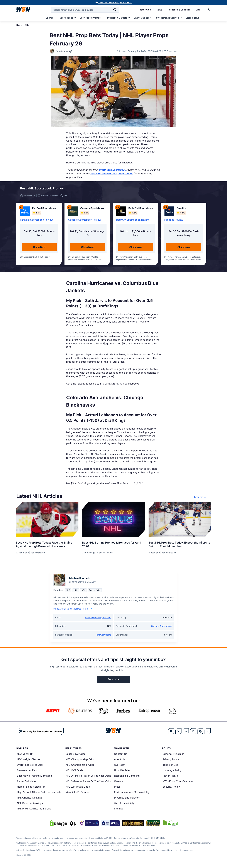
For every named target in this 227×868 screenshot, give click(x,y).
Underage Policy (172, 772)
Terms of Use (170, 767)
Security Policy (171, 788)
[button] (197, 189)
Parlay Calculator (27, 783)
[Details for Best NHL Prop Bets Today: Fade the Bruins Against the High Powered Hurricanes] (47, 521)
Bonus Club (145, 10)
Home (19, 25)
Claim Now (39, 249)
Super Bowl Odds (75, 756)
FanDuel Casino (103, 637)
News (159, 10)
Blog (198, 10)
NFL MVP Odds (74, 772)
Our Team (120, 767)
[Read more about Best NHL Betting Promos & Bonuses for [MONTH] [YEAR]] (113, 545)
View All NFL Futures (77, 794)
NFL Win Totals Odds (78, 788)
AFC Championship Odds (80, 767)
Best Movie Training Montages (34, 778)
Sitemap (119, 810)
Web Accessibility (124, 805)
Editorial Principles (173, 756)
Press (117, 788)
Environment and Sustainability (132, 794)
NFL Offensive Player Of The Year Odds (88, 778)
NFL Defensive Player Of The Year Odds (88, 783)
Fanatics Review (174, 222)
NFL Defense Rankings (30, 805)
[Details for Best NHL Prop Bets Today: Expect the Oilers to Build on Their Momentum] (180, 521)
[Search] (115, 10)
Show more (202, 499)
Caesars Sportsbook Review (85, 222)
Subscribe (114, 681)
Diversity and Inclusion (127, 799)
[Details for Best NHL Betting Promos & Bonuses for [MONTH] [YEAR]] (113, 521)
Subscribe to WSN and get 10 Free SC (115, 2)
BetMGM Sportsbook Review (133, 222)
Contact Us (121, 756)
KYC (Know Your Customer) (179, 783)
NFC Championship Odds (80, 761)
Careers (119, 783)
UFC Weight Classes (29, 761)
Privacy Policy (171, 761)
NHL (27, 25)
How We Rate (122, 772)
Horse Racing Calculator (31, 788)
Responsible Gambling (179, 10)
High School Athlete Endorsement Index (40, 794)
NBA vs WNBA (25, 756)
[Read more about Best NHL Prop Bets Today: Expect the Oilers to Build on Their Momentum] (180, 545)
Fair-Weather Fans (27, 772)
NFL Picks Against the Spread (34, 810)
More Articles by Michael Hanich (73, 611)
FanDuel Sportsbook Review (36, 222)
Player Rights (170, 778)
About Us (119, 761)
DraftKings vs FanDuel (30, 767)
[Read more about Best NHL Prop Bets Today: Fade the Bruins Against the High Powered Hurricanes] (47, 545)
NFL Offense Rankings (30, 799)
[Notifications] (208, 10)
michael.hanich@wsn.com (98, 619)
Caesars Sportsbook (161, 628)
